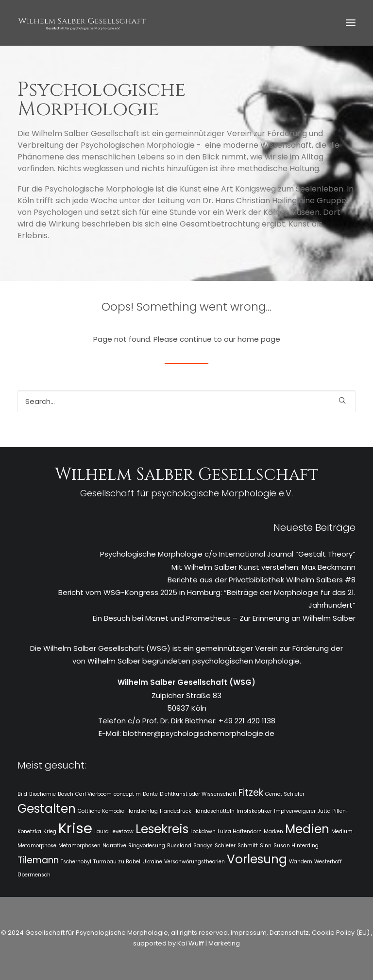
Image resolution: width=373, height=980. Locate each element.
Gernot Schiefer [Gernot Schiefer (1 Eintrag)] (285, 794)
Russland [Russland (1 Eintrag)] (179, 846)
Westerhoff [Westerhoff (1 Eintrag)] (328, 862)
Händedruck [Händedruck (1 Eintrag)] (176, 811)
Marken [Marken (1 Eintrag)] (273, 831)
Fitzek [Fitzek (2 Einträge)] (251, 793)
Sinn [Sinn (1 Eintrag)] (266, 846)
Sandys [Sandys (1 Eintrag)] (203, 846)
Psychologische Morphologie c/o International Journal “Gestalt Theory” (228, 554)
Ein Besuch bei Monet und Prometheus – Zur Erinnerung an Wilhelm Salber (224, 618)
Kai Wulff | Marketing (209, 943)
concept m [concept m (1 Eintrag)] (127, 794)
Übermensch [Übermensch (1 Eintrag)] (34, 875)
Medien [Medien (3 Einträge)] (307, 829)
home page (259, 339)
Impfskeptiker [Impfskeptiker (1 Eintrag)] (254, 811)
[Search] (186, 401)
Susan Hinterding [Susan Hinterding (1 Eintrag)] (296, 846)
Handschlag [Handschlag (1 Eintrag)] (142, 811)
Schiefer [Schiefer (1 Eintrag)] (225, 846)
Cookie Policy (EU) (341, 933)
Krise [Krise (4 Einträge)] (75, 828)
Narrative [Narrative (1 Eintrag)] (114, 846)
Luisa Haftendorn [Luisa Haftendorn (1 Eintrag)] (240, 831)
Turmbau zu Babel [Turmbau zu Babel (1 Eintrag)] (117, 862)
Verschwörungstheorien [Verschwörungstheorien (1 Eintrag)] (195, 862)
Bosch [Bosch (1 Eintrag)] (66, 794)
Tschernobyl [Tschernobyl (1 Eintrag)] (76, 862)
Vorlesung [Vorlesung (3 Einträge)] (257, 859)
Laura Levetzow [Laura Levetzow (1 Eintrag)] (114, 831)
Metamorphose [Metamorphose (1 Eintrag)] (37, 846)
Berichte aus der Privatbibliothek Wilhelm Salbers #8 (262, 580)
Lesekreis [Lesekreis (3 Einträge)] (162, 829)
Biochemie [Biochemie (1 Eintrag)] (42, 794)
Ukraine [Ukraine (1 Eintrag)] (152, 862)
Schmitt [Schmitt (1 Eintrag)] (248, 846)
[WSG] (82, 23)
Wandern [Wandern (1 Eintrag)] (301, 862)
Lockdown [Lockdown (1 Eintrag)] (203, 831)
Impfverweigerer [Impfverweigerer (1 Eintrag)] (295, 811)
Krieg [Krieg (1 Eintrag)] (50, 831)
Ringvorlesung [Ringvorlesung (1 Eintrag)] (147, 846)
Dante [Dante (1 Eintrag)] (150, 794)
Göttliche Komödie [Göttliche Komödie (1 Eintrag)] (101, 811)
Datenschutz (289, 933)
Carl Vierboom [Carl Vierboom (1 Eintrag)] (93, 794)
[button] (351, 23)
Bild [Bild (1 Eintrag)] (22, 794)
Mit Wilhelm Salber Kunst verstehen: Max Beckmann (263, 567)
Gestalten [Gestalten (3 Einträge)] (47, 809)
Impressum (248, 933)
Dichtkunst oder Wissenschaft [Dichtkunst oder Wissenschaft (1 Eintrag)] (198, 794)
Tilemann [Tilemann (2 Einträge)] (38, 860)
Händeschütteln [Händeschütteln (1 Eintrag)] (214, 811)
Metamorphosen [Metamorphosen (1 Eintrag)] (79, 846)
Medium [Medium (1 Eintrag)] (342, 831)
